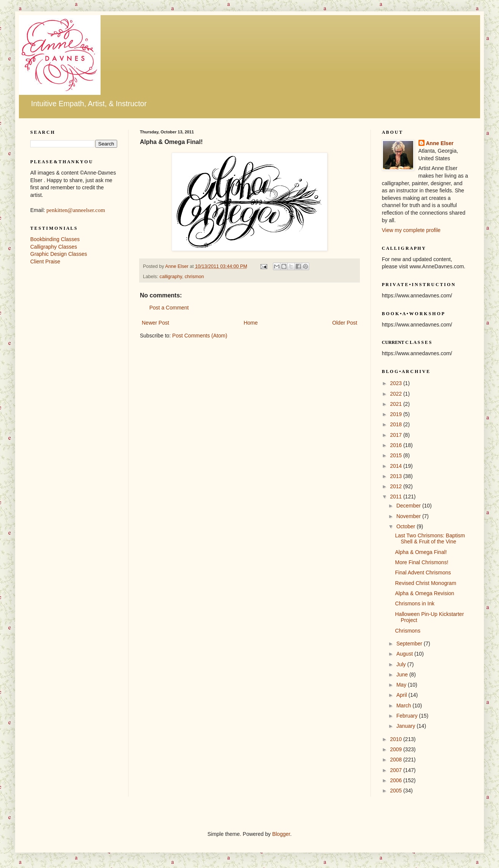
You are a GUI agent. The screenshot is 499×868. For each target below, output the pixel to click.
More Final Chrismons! (422, 562)
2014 (397, 466)
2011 (397, 497)
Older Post (345, 323)
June (403, 675)
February (408, 716)
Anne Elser (440, 143)
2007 (397, 770)
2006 (397, 780)
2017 (397, 435)
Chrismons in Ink (415, 603)
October (406, 526)
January (406, 726)
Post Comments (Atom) (200, 336)
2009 (397, 749)
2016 (397, 445)
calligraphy (171, 277)
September (410, 644)
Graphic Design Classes (59, 254)
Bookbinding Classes (55, 239)
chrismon (194, 277)
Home (250, 323)
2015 (397, 455)
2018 (397, 424)
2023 (397, 383)
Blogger (281, 834)
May (402, 685)
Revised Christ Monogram (426, 583)
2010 (397, 739)
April (402, 695)
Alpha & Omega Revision (425, 593)
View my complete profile (411, 230)
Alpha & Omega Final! (421, 552)
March (404, 706)
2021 (397, 404)
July (402, 664)
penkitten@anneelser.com (76, 210)
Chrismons (408, 631)
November (409, 516)
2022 (397, 394)
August (405, 654)
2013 (397, 476)
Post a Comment (169, 308)
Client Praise (45, 261)
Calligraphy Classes (54, 247)
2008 (397, 760)
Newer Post (155, 323)
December (409, 506)
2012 (397, 486)
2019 (397, 414)
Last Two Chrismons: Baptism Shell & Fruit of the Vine (430, 539)
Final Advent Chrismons (423, 572)
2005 (397, 791)
